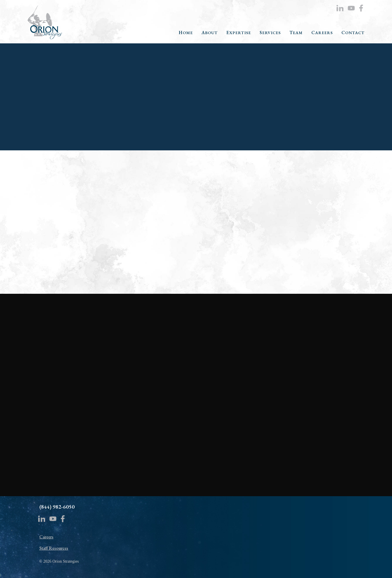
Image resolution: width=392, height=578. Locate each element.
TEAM (296, 33)
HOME (186, 33)
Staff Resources (54, 548)
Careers (46, 537)
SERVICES (270, 33)
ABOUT (210, 33)
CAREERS (322, 33)
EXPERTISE (239, 33)
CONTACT (353, 33)
